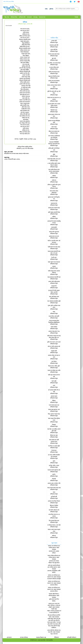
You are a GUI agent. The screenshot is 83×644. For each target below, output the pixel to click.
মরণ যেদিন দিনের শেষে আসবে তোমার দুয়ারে (54, 170)
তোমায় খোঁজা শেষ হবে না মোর (54, 356)
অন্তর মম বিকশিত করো (54, 76)
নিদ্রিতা (54, 401)
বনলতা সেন (51, 546)
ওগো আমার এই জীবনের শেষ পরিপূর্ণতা (54, 137)
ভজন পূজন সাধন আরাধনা (54, 262)
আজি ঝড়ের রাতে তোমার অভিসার (54, 272)
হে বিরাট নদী (54, 497)
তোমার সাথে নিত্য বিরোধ (54, 501)
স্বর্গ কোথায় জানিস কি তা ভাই (54, 391)
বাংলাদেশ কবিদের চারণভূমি (54, 579)
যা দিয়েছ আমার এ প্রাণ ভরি (54, 525)
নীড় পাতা (7, 17)
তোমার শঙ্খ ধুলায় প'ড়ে (54, 331)
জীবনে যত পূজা (54, 435)
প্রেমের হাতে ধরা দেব (54, 236)
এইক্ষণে (54, 176)
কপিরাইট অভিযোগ (72, 637)
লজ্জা (54, 312)
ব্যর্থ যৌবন (54, 362)
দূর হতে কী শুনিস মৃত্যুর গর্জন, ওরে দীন (54, 291)
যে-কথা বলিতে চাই (54, 67)
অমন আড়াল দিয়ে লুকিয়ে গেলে (54, 419)
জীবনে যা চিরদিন (54, 506)
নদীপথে (54, 536)
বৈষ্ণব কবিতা (54, 327)
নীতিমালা (57, 637)
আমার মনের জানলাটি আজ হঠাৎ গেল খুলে (54, 252)
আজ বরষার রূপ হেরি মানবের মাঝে (54, 441)
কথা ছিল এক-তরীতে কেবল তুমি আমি (54, 430)
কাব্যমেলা (29, 17)
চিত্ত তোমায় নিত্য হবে (54, 521)
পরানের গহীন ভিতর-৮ (54, 594)
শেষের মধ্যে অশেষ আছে (54, 208)
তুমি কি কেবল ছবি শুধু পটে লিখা (54, 92)
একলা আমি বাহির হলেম (54, 282)
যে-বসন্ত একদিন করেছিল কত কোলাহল (54, 456)
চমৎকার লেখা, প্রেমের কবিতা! (54, 552)
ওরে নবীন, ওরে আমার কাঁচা (54, 63)
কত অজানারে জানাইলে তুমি (54, 301)
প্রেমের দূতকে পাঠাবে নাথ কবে (54, 115)
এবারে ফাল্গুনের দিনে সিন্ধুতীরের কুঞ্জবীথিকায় (54, 322)
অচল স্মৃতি (54, 381)
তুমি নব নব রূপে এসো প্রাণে (54, 342)
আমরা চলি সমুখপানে (54, 232)
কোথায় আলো (54, 396)
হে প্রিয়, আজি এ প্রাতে (54, 466)
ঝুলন (54, 461)
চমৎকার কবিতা (54, 585)
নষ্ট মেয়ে (50, 615)
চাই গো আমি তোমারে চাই (54, 346)
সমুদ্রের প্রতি (54, 351)
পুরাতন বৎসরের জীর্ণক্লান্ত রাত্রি (54, 122)
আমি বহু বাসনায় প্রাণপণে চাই (54, 376)
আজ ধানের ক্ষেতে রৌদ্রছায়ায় (54, 192)
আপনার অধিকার (24, 637)
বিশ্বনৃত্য (54, 425)
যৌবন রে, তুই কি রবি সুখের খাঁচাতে (54, 186)
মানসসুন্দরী (54, 227)
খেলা (54, 386)
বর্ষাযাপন (54, 180)
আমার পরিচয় (51, 556)
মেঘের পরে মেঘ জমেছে (54, 81)
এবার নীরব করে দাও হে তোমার (54, 515)
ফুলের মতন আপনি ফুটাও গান (54, 198)
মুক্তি (54, 154)
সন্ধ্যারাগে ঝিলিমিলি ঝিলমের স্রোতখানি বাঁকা (54, 143)
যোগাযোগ (9, 637)
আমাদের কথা (42, 17)
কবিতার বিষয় (14, 17)
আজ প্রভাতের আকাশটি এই (54, 277)
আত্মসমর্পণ (54, 286)
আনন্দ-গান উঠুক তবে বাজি (54, 370)
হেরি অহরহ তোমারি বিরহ (54, 212)
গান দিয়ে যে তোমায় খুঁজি (54, 446)
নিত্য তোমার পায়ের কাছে (54, 414)
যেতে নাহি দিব (54, 50)
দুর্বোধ (54, 474)
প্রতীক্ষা (54, 217)
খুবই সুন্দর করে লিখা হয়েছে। (54, 600)
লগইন (46, 9)
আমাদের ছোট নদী (54, 45)
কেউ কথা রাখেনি (52, 565)
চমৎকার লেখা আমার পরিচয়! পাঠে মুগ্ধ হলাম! (54, 562)
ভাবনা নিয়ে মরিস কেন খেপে (54, 159)
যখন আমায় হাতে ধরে (54, 405)
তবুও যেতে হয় (54, 634)
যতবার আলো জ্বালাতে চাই (54, 470)
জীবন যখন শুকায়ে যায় (54, 131)
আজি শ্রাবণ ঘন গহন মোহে (54, 247)
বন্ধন (54, 492)
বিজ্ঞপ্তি (76, 17)
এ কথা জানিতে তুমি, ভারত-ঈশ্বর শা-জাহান (54, 164)
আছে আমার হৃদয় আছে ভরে (54, 488)
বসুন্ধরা (54, 266)
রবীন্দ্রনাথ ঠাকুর (22, 24)
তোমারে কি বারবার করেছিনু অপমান (54, 222)
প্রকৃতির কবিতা (29, 147)
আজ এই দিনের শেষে (54, 297)
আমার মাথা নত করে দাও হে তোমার (54, 98)
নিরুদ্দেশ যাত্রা (54, 110)
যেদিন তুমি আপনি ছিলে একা (54, 149)
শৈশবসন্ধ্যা (54, 450)
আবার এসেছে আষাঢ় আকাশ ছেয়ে (54, 86)
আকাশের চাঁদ (54, 203)
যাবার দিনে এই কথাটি (54, 316)
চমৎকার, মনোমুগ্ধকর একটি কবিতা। (54, 572)
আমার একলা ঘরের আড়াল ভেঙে (54, 530)
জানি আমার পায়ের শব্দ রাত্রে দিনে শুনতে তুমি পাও (54, 337)
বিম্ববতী (54, 479)
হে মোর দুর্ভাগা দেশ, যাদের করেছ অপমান (54, 105)
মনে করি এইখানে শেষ (54, 510)
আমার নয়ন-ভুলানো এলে (54, 410)
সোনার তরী (30, 24)
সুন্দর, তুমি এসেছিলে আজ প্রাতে (54, 306)
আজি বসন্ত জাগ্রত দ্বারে (54, 72)
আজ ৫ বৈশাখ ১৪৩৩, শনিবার (9, 2)
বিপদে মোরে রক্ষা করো (54, 54)
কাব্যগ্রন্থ (35, 17)
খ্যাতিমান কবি (22, 17)
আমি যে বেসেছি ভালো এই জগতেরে (54, 242)
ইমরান (54, 596)
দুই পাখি (54, 58)
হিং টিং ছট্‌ (54, 258)
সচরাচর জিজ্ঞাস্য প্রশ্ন (41, 637)
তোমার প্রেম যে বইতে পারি (54, 483)
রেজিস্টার (51, 9)
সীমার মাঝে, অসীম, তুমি (54, 366)
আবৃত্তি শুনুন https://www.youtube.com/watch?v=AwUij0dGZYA (57, 611)
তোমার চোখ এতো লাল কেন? (54, 604)
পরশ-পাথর (54, 127)
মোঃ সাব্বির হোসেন (54, 547)
